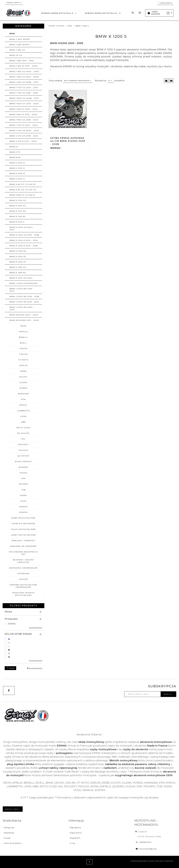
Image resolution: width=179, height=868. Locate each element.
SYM (23, 478)
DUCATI (23, 377)
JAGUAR (23, 579)
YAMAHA (23, 507)
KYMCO (23, 405)
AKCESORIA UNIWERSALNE (23, 568)
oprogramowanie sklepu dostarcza (148, 861)
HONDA (23, 388)
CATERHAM (23, 573)
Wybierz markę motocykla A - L (59, 13)
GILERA (23, 382)
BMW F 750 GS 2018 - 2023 (24, 93)
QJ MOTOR (23, 456)
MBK (23, 422)
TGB (23, 490)
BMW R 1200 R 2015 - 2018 (24, 246)
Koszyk (7, 838)
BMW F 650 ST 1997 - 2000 (24, 66)
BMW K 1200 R (17, 163)
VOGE (23, 501)
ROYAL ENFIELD (23, 461)
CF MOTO (23, 360)
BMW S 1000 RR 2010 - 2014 (22, 290)
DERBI (23, 371)
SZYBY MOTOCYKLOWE (23, 518)
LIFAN (23, 416)
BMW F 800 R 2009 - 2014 (24, 109)
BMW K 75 (15, 152)
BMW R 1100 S (17, 222)
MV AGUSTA (23, 433)
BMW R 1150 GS (18, 206)
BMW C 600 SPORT (20, 39)
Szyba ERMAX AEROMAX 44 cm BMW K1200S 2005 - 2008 (68, 141)
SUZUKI (23, 473)
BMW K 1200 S (17, 168)
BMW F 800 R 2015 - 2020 (23, 114)
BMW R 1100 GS (18, 200)
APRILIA (23, 332)
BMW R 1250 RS (18, 273)
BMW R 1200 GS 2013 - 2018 (24, 235)
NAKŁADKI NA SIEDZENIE (23, 546)
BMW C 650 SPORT (20, 45)
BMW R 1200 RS (18, 251)
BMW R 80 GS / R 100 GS (23, 190)
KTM (23, 399)
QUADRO (23, 467)
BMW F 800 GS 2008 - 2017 (24, 98)
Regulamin (75, 838)
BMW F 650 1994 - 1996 (22, 61)
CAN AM (23, 354)
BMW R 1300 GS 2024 (21, 278)
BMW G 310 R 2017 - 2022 (23, 141)
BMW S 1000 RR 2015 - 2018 (24, 296)
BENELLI (23, 337)
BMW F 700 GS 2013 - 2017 (24, 88)
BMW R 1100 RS (18, 211)
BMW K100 (15, 157)
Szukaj (10, 668)
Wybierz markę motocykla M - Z (103, 13)
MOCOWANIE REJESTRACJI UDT (23, 553)
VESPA (23, 495)
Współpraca (75, 828)
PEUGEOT (23, 444)
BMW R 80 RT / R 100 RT (23, 184)
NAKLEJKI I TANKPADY (23, 541)
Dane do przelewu (13, 843)
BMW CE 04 (16, 55)
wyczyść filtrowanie (36, 628)
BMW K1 (14, 147)
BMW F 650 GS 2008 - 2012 (24, 82)
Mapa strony (76, 833)
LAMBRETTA (23, 411)
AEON (23, 326)
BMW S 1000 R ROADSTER (24, 283)
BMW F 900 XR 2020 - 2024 (24, 130)
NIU (23, 439)
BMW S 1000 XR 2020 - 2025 (22, 308)
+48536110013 (144, 842)
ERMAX (12, 624)
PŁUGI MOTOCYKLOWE (23, 529)
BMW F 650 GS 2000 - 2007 (24, 71)
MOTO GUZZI (23, 428)
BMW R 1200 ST (18, 262)
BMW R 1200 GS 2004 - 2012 (22, 228)
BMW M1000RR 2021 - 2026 (24, 320)
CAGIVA (23, 348)
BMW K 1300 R (17, 173)
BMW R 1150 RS (18, 216)
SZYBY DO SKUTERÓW (23, 524)
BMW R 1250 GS (18, 267)
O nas (72, 843)
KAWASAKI (23, 394)
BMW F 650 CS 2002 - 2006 (24, 77)
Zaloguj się (9, 828)
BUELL (23, 343)
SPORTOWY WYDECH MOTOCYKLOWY (23, 594)
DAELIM (23, 365)
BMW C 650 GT (17, 50)
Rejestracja (9, 833)
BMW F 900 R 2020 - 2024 (24, 125)
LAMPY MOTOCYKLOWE (23, 535)
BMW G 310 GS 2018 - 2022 (24, 136)
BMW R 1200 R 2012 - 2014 (24, 240)
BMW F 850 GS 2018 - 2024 (24, 120)
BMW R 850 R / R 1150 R (22, 195)
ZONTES (23, 512)
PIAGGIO (23, 450)
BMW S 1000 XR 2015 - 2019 (24, 302)
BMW (12, 34)
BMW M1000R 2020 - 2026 (24, 315)
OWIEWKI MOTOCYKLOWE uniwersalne (23, 586)
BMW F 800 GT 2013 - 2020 (24, 104)
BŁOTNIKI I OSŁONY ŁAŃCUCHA (23, 561)
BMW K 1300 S (17, 179)
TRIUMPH (23, 484)
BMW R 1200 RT (18, 257)
